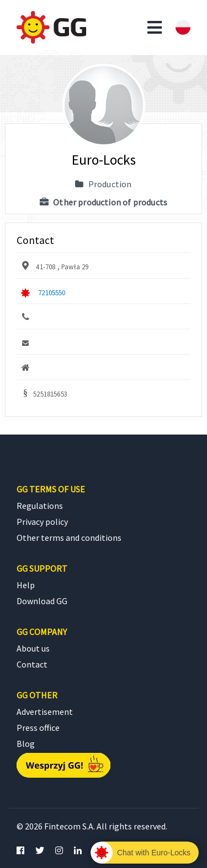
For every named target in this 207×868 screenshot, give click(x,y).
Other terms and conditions (69, 538)
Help (26, 585)
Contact (32, 664)
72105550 (52, 292)
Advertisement (45, 712)
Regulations (40, 506)
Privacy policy (42, 522)
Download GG (42, 601)
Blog (26, 744)
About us (33, 648)
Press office (38, 728)
